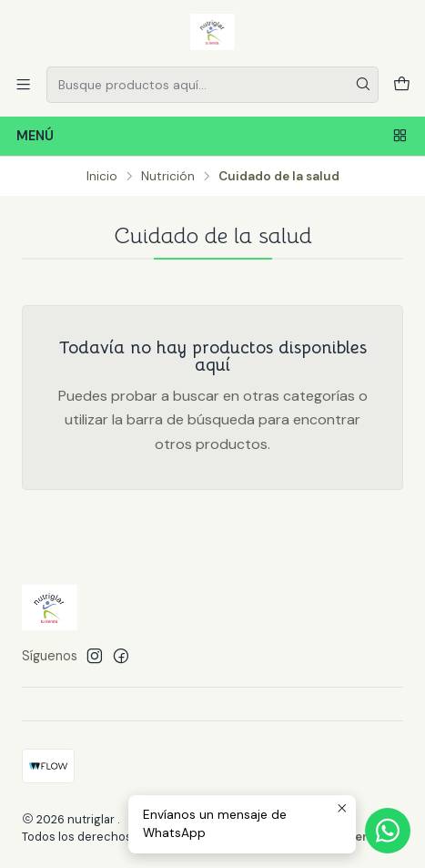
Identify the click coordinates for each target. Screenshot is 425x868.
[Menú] (23, 84)
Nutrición (168, 177)
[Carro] (402, 84)
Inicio (102, 177)
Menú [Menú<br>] (212, 136)
